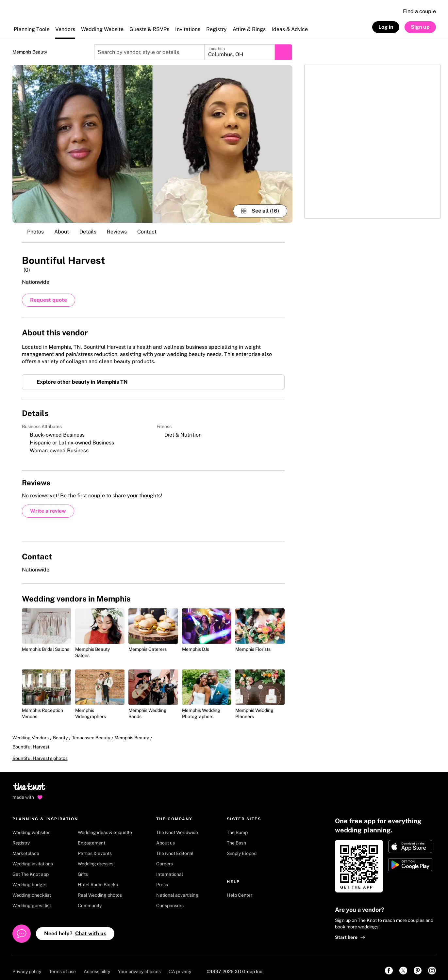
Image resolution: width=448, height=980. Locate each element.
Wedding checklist (32, 888)
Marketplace (26, 846)
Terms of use (62, 964)
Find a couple (419, 11)
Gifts (83, 867)
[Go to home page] (30, 781)
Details (88, 232)
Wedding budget (30, 877)
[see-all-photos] (260, 211)
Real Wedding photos (100, 888)
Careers (165, 856)
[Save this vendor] (278, 260)
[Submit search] (283, 52)
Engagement (91, 835)
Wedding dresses (96, 856)
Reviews (117, 232)
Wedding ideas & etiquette (105, 825)
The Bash (236, 835)
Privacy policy (27, 964)
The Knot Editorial (175, 846)
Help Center (240, 888)
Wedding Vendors (31, 739)
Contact (147, 232)
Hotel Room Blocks (98, 877)
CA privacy (180, 964)
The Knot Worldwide (177, 825)
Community (90, 898)
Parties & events (95, 846)
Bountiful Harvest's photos (40, 751)
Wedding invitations (33, 856)
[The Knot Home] (30, 15)
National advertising (177, 888)
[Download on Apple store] (410, 839)
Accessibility (97, 964)
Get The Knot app (31, 867)
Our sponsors (170, 898)
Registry (21, 835)
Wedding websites (31, 825)
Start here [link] (350, 930)
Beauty (60, 739)
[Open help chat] (22, 926)
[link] (389, 963)
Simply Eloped (242, 846)
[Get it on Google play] (410, 857)
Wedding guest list (32, 898)
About (62, 232)
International (170, 867)
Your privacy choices (139, 964)
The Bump (237, 825)
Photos (35, 232)
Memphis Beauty (30, 52)
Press (162, 877)
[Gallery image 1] (152, 144)
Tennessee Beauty (91, 739)
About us (166, 835)
